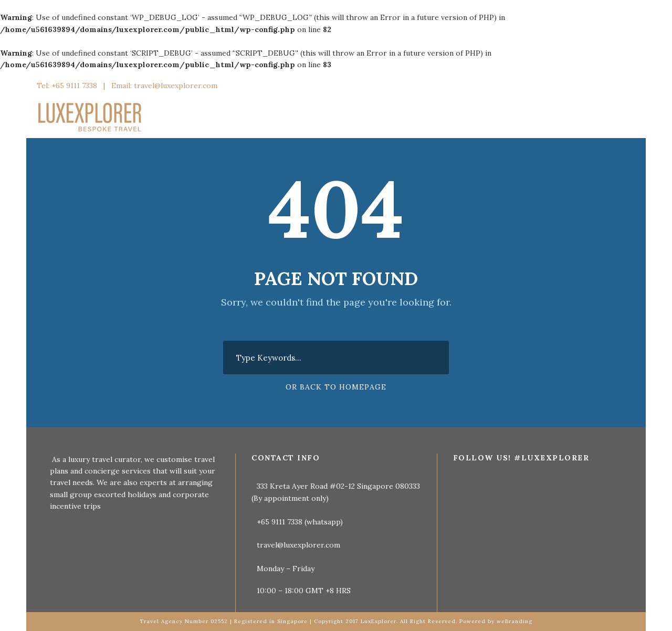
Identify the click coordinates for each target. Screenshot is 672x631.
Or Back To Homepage (336, 387)
